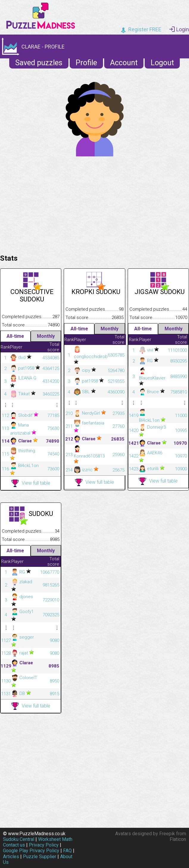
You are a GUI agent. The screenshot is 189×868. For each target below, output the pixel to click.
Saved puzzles (39, 63)
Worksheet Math (55, 839)
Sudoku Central (19, 839)
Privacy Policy (44, 845)
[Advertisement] (94, 204)
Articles (11, 857)
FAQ (67, 851)
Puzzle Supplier (40, 857)
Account (124, 63)
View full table (31, 483)
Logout (162, 63)
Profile (86, 63)
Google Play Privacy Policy (31, 851)
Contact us (14, 845)
